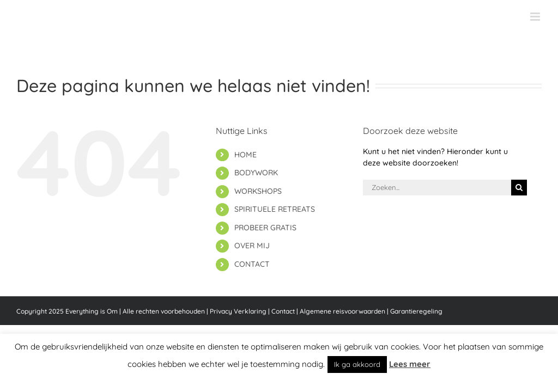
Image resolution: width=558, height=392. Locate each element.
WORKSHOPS (258, 191)
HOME (245, 155)
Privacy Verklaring (238, 311)
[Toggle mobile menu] (536, 17)
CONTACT (252, 264)
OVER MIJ (252, 246)
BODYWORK (256, 173)
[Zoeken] (519, 188)
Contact (283, 311)
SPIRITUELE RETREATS (275, 209)
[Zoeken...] (437, 188)
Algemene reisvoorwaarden (342, 311)
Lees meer (410, 364)
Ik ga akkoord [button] (357, 364)
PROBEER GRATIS (265, 228)
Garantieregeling (416, 311)
